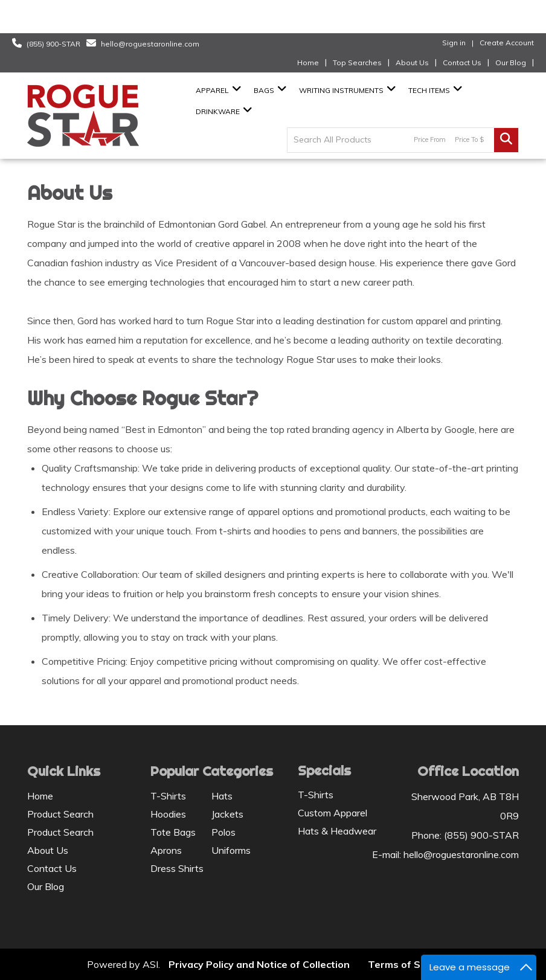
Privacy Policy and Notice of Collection (259, 964)
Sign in (454, 43)
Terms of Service (409, 964)
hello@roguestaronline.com (150, 44)
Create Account (507, 43)
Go (506, 140)
